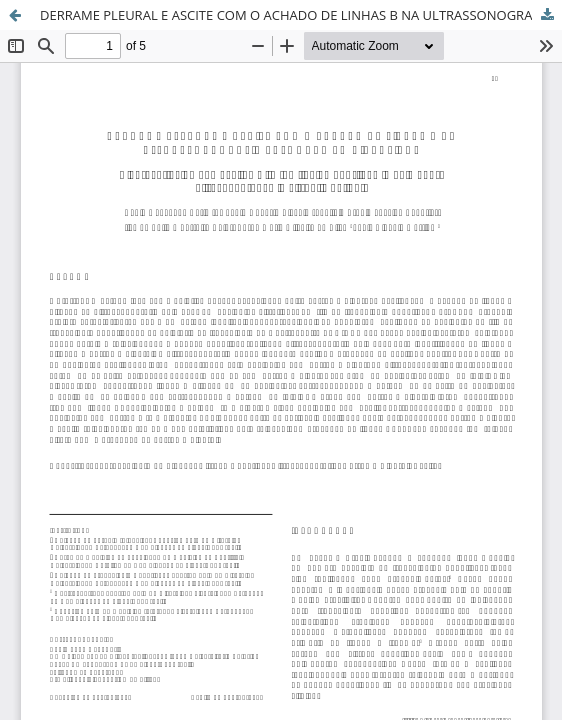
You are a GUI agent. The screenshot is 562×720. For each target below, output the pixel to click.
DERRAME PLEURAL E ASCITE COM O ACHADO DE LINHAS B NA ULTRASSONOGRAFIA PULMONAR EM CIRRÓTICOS (301, 15)
